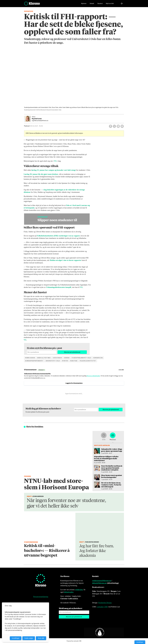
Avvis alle (41, 638)
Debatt (92, 4)
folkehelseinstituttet (88, 361)
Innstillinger (140, 642)
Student (100, 4)
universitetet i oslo (53, 361)
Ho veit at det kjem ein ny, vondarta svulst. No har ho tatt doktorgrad (111, 485)
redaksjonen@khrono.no (102, 581)
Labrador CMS (102, 607)
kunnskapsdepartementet (34, 361)
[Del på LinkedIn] (118, 126)
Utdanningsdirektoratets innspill (59, 287)
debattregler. (69, 592)
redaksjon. (79, 590)
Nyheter (84, 4)
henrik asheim (30, 358)
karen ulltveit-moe (44, 358)
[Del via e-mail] (122, 126)
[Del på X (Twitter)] (114, 126)
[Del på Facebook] (111, 126)
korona (67, 358)
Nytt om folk (110, 4)
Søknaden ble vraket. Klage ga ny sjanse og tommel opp (112, 450)
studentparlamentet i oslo (81, 358)
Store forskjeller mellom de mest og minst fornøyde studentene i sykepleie (112, 468)
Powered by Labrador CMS (74, 641)
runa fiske (74, 361)
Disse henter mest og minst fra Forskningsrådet (112, 476)
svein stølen (57, 358)
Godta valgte (29, 638)
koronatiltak (98, 358)
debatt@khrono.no (99, 583)
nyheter (65, 361)
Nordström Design (105, 603)
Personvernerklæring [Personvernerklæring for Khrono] (41, 597)
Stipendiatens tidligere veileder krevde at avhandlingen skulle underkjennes (106, 458)
